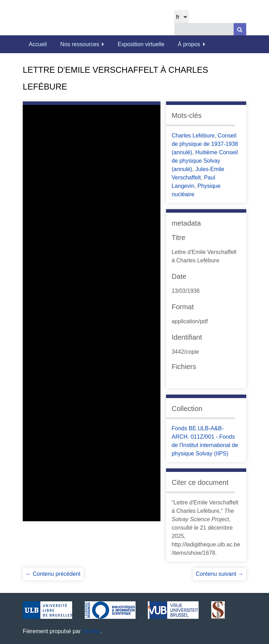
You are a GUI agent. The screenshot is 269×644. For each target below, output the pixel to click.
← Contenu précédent (53, 574)
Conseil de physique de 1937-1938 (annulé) (205, 144)
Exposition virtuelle (141, 44)
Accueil (38, 44)
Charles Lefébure (193, 136)
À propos (189, 44)
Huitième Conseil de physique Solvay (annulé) (205, 161)
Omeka (91, 631)
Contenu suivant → (220, 574)
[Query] (210, 29)
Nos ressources (80, 44)
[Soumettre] (240, 29)
